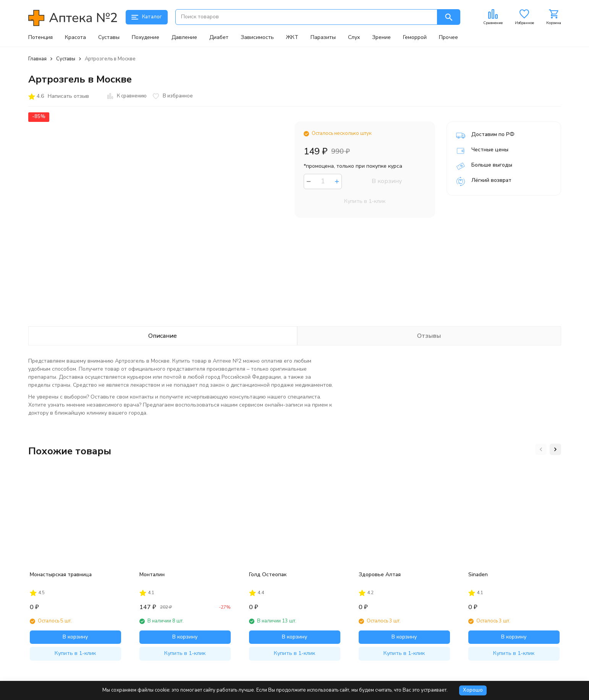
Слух (354, 37)
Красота (75, 37)
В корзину (387, 181)
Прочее (448, 37)
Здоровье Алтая (380, 574)
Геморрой (415, 37)
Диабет (219, 37)
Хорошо (473, 690)
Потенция (40, 37)
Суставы (109, 37)
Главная (37, 59)
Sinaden (478, 574)
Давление (184, 37)
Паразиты (323, 37)
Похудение (146, 37)
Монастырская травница (61, 574)
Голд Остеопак (268, 574)
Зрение (381, 37)
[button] (541, 449)
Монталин (152, 574)
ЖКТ (292, 37)
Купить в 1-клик (365, 201)
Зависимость (257, 37)
